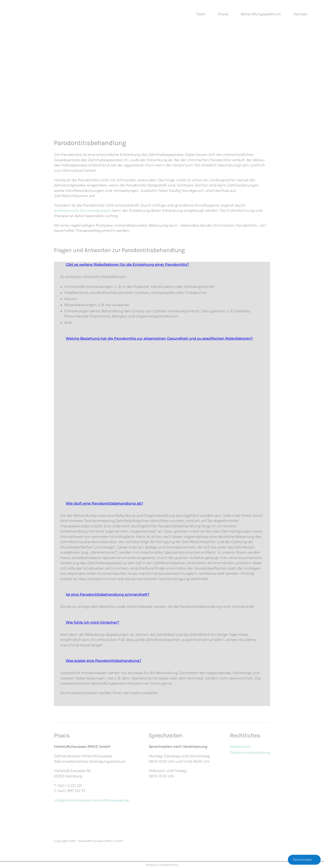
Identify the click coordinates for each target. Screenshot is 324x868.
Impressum (240, 747)
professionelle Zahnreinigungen (82, 210)
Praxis (223, 14)
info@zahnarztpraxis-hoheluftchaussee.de (91, 800)
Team (201, 14)
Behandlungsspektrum (261, 14)
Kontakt (301, 14)
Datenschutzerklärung (250, 753)
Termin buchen (304, 860)
